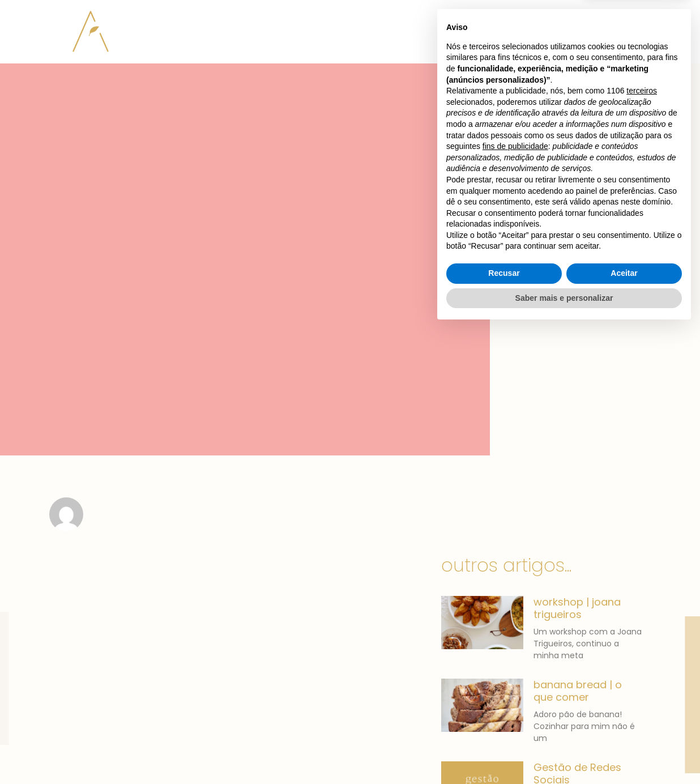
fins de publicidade (515, 602)
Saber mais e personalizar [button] (564, 753)
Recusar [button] (504, 728)
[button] (594, 22)
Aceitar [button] (624, 728)
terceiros (642, 546)
